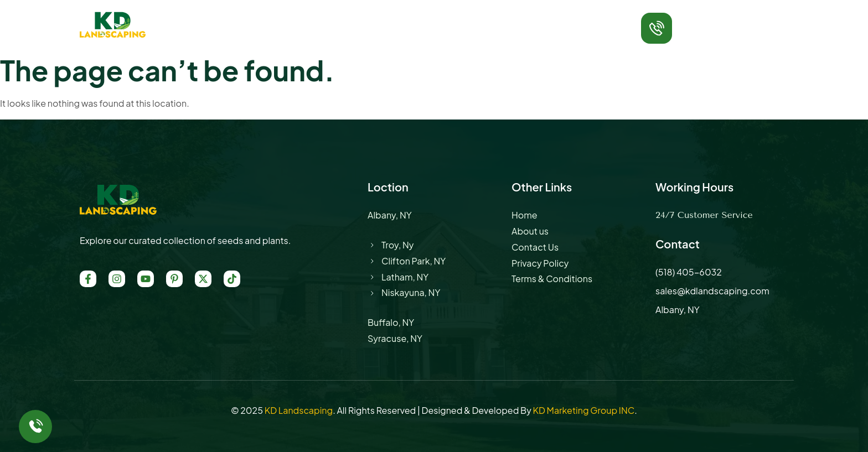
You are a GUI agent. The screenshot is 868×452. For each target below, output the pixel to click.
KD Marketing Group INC (583, 410)
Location (418, 19)
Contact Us (525, 19)
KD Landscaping (299, 410)
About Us (303, 19)
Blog (469, 19)
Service (361, 19)
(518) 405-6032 (717, 34)
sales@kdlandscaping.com (712, 291)
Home (248, 19)
